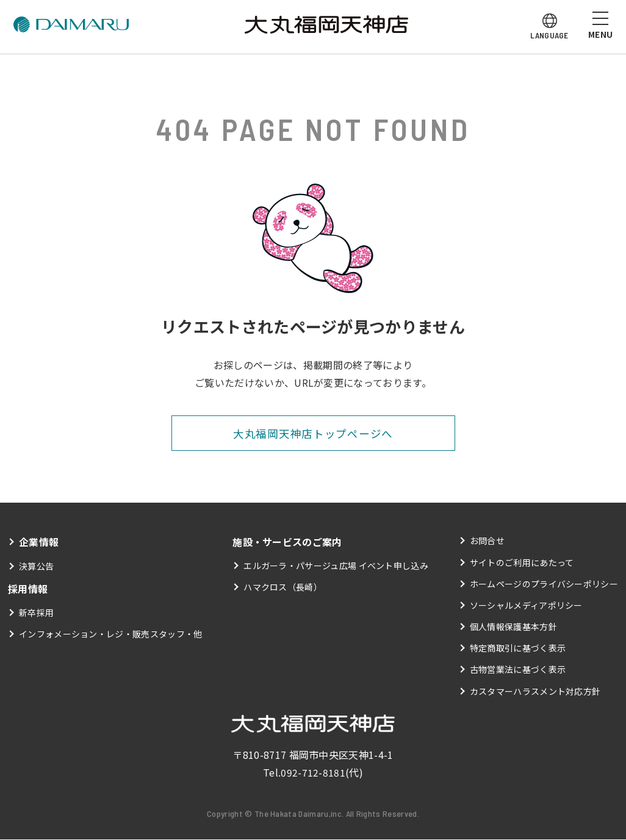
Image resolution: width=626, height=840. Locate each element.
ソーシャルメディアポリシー (526, 605)
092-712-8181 (313, 773)
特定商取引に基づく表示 (518, 648)
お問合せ (487, 541)
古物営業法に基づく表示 (518, 670)
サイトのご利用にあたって (522, 562)
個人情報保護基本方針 (513, 627)
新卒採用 (36, 612)
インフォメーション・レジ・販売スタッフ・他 (111, 634)
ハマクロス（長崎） (283, 587)
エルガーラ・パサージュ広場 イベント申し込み (336, 566)
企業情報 (39, 542)
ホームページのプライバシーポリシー (544, 584)
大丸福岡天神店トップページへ (313, 433)
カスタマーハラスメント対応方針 (535, 691)
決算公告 (36, 566)
